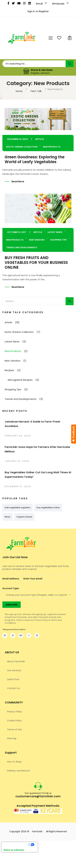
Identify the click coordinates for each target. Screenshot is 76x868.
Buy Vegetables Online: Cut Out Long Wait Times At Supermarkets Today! (38, 475)
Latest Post (13, 679)
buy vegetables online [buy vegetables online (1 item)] (48, 508)
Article (40, 139)
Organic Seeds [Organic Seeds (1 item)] (24, 517)
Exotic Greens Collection (22, 147)
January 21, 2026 (17, 461)
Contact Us (13, 688)
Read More (18, 181)
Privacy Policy (15, 712)
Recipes (9, 370)
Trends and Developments (22, 247)
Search (70, 301)
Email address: (37, 579)
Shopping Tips (59, 240)
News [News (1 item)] (8, 517)
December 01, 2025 (18, 486)
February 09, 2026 (18, 436)
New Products (52, 147)
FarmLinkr (37, 831)
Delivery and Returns (19, 771)
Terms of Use (15, 729)
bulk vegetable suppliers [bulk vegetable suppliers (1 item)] (18, 508)
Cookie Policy (14, 721)
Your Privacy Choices (15, 845)
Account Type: (11, 588)
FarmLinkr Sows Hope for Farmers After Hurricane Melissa (37, 449)
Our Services (14, 670)
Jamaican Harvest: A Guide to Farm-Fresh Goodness (32, 424)
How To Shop (14, 762)
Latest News (55, 232)
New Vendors (37, 240)
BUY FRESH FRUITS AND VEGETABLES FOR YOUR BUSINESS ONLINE (36, 262)
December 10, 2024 (18, 139)
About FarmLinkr (16, 661)
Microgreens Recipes (20, 380)
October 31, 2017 (17, 232)
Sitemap (12, 738)
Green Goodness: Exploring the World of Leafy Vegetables (35, 159)
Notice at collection (14, 850)
